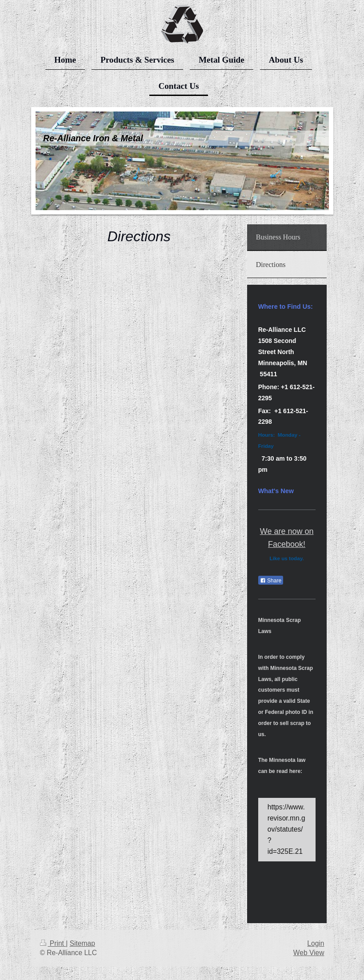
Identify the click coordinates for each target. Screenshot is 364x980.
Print (53, 943)
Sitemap (82, 943)
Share (271, 581)
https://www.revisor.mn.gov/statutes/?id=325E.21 (286, 829)
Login (316, 943)
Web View (309, 953)
